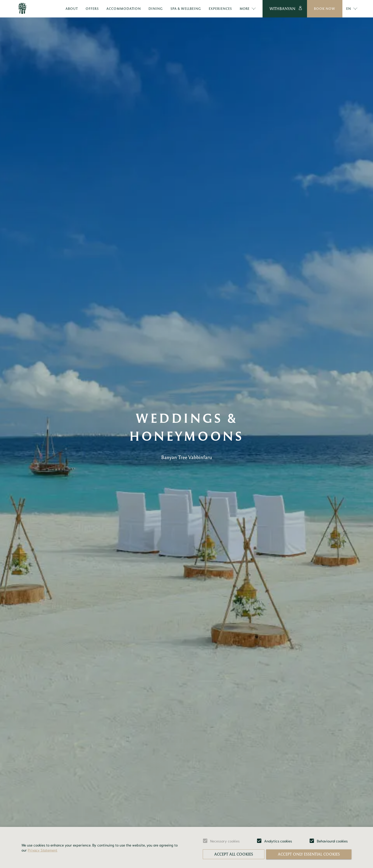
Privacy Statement (43, 850)
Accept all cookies (234, 854)
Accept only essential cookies (309, 854)
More (248, 9)
